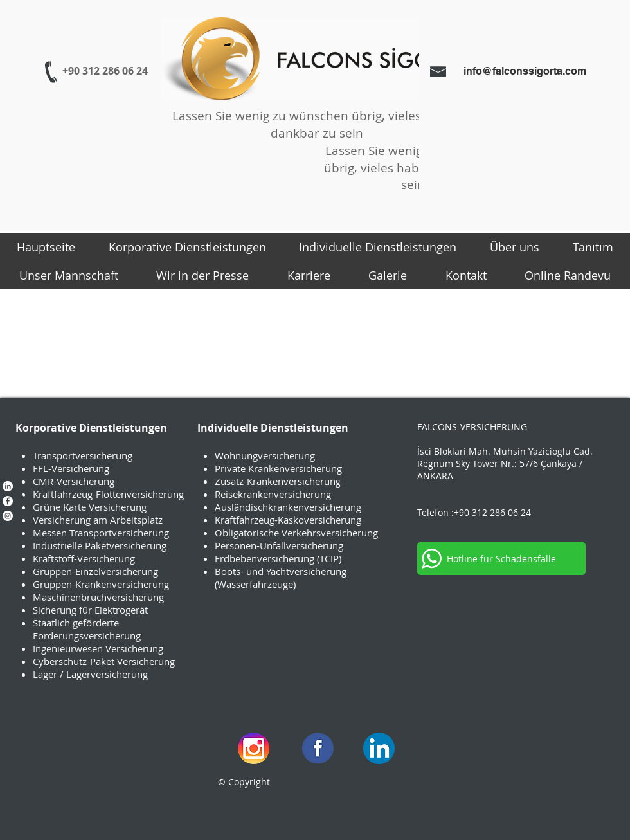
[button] (187, 247)
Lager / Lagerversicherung (90, 674)
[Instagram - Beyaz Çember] (8, 516)
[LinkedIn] (8, 486)
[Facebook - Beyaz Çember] (8, 501)
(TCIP (328, 558)
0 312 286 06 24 (498, 512)
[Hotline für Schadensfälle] (501, 559)
